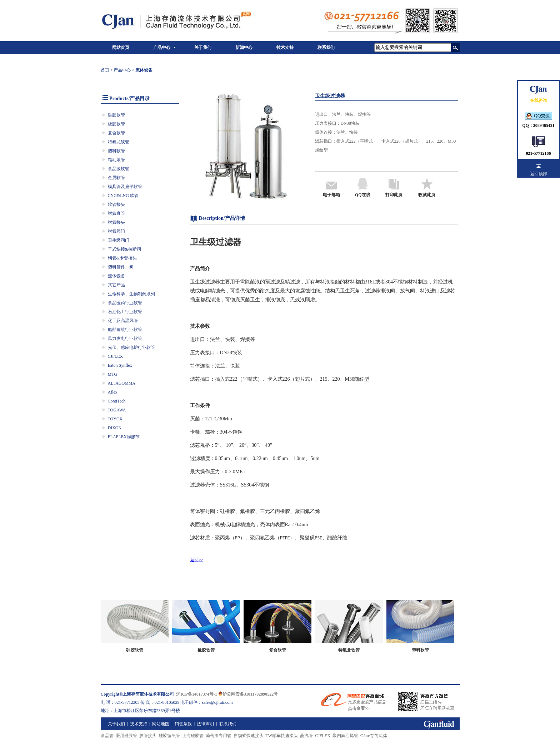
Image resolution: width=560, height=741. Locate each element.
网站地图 (161, 724)
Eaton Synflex (120, 365)
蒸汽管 (306, 736)
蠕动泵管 (116, 160)
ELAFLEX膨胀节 (124, 437)
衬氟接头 (116, 222)
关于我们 (203, 48)
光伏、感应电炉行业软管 (131, 347)
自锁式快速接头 (249, 736)
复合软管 (116, 133)
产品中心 (162, 48)
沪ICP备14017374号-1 (197, 694)
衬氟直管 (116, 213)
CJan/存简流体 (374, 736)
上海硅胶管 (193, 736)
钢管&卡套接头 (122, 258)
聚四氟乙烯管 (345, 736)
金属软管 (116, 178)
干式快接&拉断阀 (124, 249)
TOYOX (115, 419)
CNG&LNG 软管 (123, 196)
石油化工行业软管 (125, 312)
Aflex (113, 392)
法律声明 (205, 724)
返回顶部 (539, 174)
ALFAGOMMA (122, 383)
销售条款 (183, 724)
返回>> (197, 560)
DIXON (115, 428)
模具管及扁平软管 (125, 187)
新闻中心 (244, 48)
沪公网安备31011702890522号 (248, 694)
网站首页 (121, 48)
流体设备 (116, 276)
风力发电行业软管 (125, 339)
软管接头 (116, 204)
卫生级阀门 (119, 240)
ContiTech (117, 401)
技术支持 (285, 48)
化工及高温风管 (123, 321)
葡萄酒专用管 (219, 736)
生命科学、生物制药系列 (131, 294)
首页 (105, 70)
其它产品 (116, 285)
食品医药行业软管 (125, 303)
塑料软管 (116, 151)
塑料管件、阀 (121, 267)
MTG (113, 374)
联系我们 (326, 48)
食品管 (107, 736)
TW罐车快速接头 (282, 736)
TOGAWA (117, 410)
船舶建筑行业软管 (125, 330)
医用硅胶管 (126, 736)
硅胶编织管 (169, 736)
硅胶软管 (116, 115)
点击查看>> (359, 708)
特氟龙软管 (119, 142)
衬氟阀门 (116, 231)
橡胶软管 (116, 124)
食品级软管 (119, 169)
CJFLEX (116, 356)
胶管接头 (148, 736)
